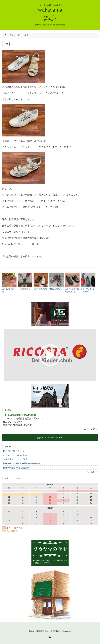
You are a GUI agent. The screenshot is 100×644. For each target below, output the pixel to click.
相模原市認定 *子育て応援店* (16, 468)
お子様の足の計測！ (8, 290)
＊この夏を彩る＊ (25, 289)
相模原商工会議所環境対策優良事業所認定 (22, 463)
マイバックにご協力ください (16, 455)
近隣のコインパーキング (50, 438)
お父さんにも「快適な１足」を (72, 290)
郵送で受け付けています (14, 451)
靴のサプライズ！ (41, 289)
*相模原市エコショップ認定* (16, 459)
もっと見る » (90, 429)
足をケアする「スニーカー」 (88, 290)
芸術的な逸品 (55, 289)
